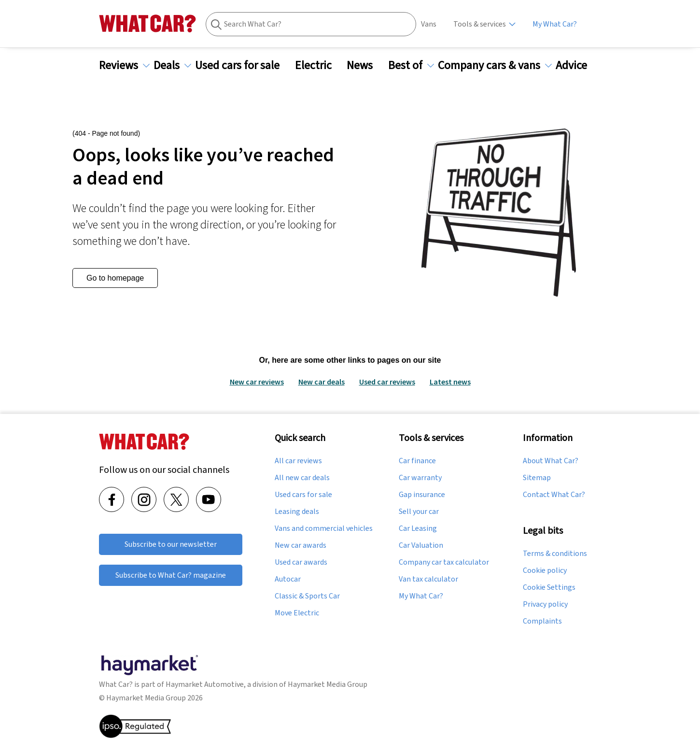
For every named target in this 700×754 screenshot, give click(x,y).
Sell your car (419, 512)
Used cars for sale (243, 65)
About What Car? (551, 461)
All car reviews (298, 461)
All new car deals (302, 478)
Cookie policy (545, 570)
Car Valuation (421, 545)
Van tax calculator (428, 579)
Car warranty (420, 478)
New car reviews (257, 382)
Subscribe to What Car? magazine (171, 575)
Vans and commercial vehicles (324, 528)
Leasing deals (297, 512)
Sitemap (537, 478)
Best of (411, 65)
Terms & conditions (555, 554)
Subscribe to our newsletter (171, 544)
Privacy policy (545, 604)
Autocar (288, 579)
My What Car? (555, 24)
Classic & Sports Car (307, 596)
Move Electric (297, 613)
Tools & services (480, 24)
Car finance (417, 461)
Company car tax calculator (444, 562)
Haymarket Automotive (205, 684)
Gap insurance (422, 495)
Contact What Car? (554, 495)
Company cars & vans (495, 65)
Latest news (450, 382)
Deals (172, 65)
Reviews (124, 65)
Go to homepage (115, 278)
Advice (577, 65)
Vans (429, 24)
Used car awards (301, 562)
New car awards (301, 545)
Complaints (542, 621)
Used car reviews (387, 382)
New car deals (322, 382)
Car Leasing (418, 528)
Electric (319, 65)
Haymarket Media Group (328, 684)
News (365, 65)
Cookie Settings (549, 587)
